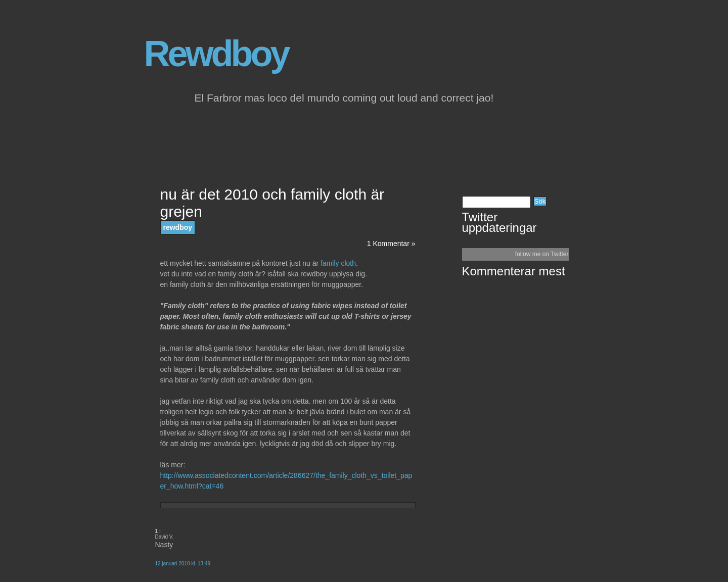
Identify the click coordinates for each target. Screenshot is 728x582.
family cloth (337, 263)
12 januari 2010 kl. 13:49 (183, 564)
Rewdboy (216, 54)
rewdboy (178, 227)
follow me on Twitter (542, 254)
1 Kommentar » (391, 244)
